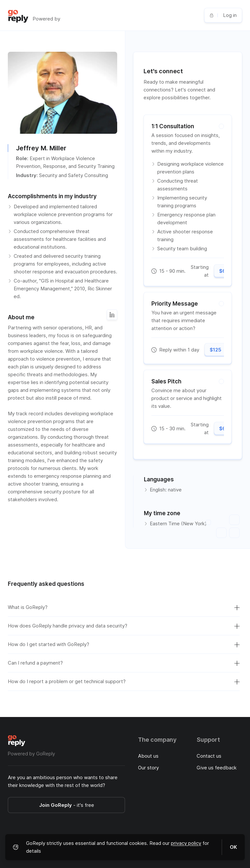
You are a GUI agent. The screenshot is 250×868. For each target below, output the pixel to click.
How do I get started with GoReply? (124, 644)
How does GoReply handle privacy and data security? (124, 626)
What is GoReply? (124, 607)
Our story (148, 768)
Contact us (209, 756)
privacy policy (186, 843)
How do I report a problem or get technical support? (124, 682)
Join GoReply (67, 805)
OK (233, 847)
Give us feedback (217, 768)
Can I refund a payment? (124, 663)
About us (148, 756)
